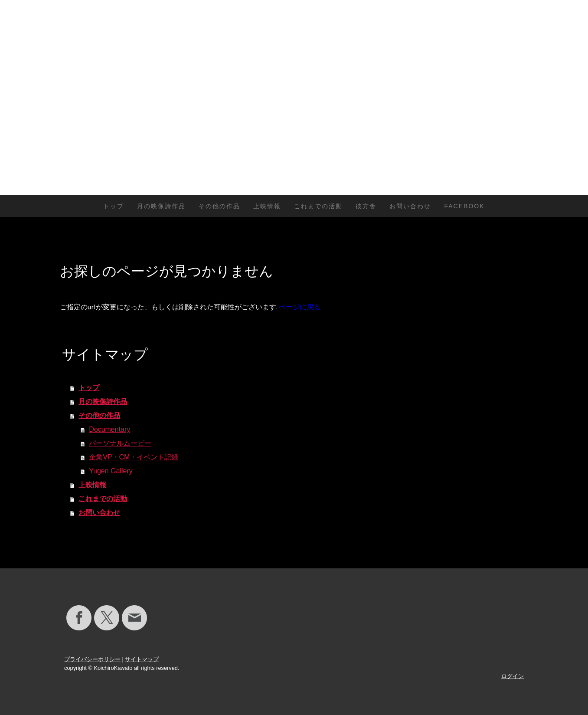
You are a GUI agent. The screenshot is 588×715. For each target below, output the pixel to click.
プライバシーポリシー (92, 659)
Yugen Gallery (111, 471)
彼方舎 (366, 206)
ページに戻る (300, 307)
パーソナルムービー (120, 443)
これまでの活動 (318, 206)
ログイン (513, 676)
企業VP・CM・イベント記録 (134, 457)
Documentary (109, 429)
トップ (114, 206)
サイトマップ (142, 659)
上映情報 (267, 206)
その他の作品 (219, 206)
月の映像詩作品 (161, 206)
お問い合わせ (410, 206)
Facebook (464, 206)
